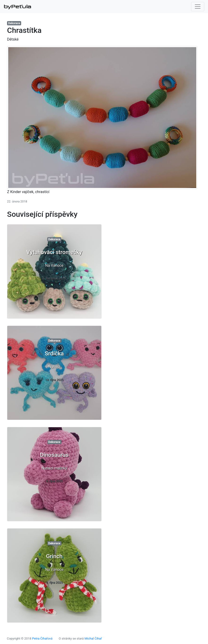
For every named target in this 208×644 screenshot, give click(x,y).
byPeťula (18, 7)
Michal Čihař (93, 638)
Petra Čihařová (42, 638)
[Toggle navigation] (198, 7)
